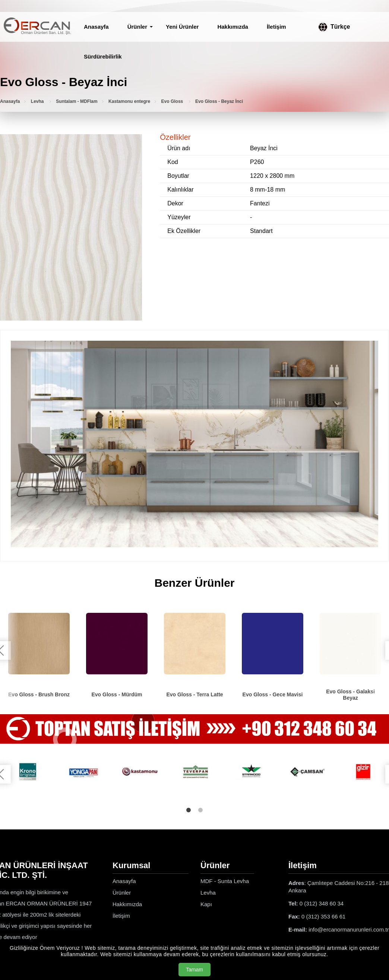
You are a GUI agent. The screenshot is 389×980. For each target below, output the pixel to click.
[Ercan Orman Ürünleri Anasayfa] (37, 27)
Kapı (206, 904)
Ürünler (137, 27)
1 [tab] (189, 810)
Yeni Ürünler (182, 27)
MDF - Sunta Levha (225, 881)
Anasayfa (96, 27)
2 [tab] (200, 810)
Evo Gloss (173, 101)
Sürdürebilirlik (103, 56)
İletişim (276, 27)
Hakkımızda (233, 27)
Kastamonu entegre (129, 101)
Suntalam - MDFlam (77, 101)
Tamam (194, 970)
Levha (38, 101)
